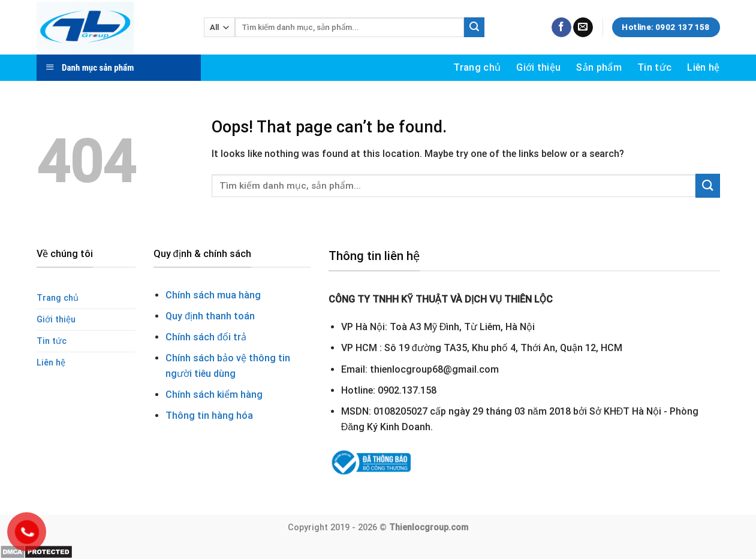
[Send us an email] (583, 28)
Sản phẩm (599, 67)
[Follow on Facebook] (561, 28)
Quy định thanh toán (210, 316)
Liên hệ (703, 67)
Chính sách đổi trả (206, 337)
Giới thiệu (538, 67)
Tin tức (654, 67)
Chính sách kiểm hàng (214, 395)
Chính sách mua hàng (213, 295)
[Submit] (474, 28)
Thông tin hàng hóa (209, 416)
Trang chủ (477, 67)
